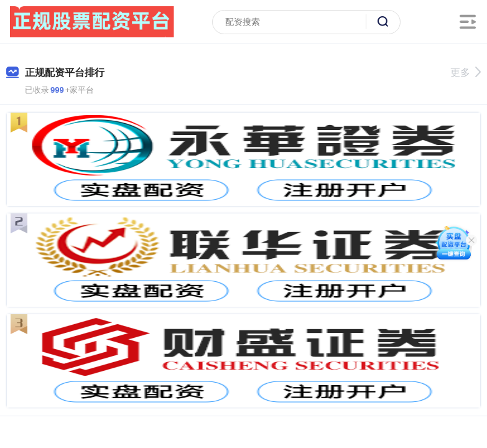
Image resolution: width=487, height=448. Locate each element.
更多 (466, 72)
